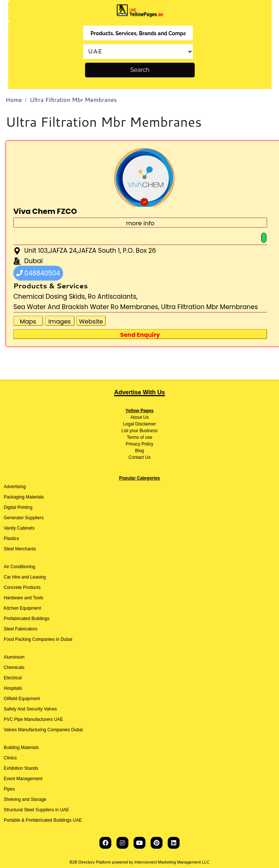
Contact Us (139, 457)
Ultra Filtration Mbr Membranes (73, 100)
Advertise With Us (140, 392)
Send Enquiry (140, 335)
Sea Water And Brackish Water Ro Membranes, (86, 307)
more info (140, 223)
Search (140, 70)
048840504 (38, 273)
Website (91, 322)
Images (59, 322)
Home (14, 100)
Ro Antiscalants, (113, 296)
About (136, 417)
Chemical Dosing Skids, (50, 296)
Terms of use (140, 437)
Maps (28, 322)
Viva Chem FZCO (45, 211)
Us (145, 417)
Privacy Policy (140, 444)
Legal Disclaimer (140, 424)
